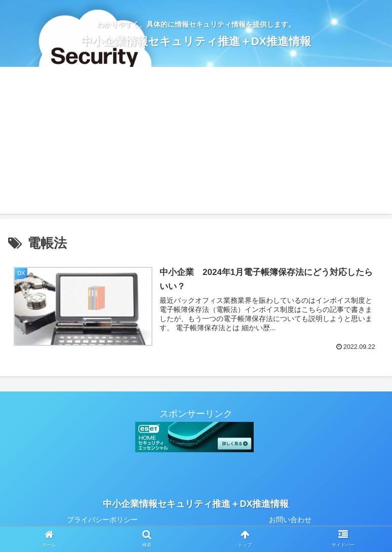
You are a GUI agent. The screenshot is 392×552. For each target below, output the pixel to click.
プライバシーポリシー (102, 520)
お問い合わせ (290, 520)
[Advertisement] (196, 143)
